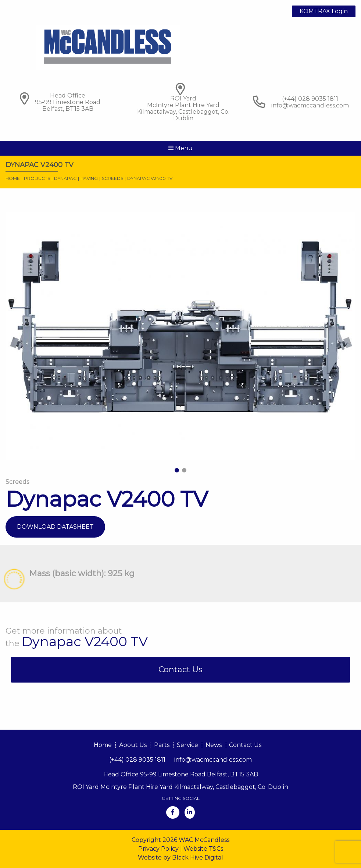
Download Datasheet (55, 527)
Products (37, 178)
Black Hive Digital (198, 858)
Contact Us (180, 669)
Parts (162, 745)
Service (187, 745)
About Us (133, 745)
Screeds (112, 178)
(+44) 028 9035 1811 (137, 760)
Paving (89, 178)
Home (13, 178)
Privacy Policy (158, 849)
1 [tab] (177, 470)
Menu (180, 148)
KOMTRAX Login (324, 11)
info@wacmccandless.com (310, 105)
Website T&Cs (203, 849)
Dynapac (65, 178)
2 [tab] (184, 470)
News (214, 745)
